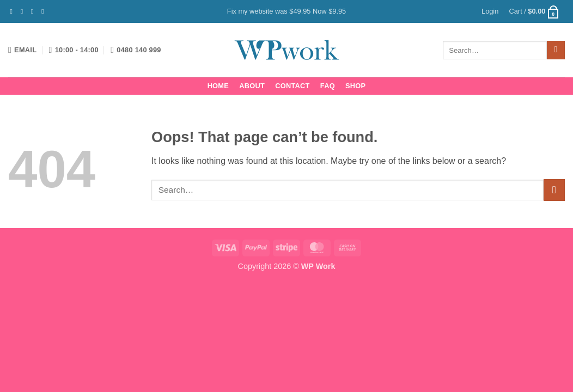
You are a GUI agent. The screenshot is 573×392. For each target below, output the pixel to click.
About (252, 86)
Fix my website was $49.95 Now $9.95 (286, 11)
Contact (292, 86)
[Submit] (556, 50)
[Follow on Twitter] (34, 11)
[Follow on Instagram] (24, 11)
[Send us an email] (45, 11)
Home (218, 86)
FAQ (328, 86)
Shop (355, 86)
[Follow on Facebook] (14, 11)
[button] (490, 11)
